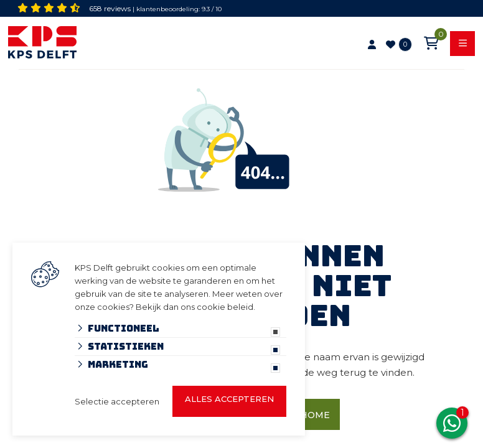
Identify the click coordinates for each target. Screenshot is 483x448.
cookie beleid (225, 307)
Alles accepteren (229, 399)
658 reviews (110, 8)
